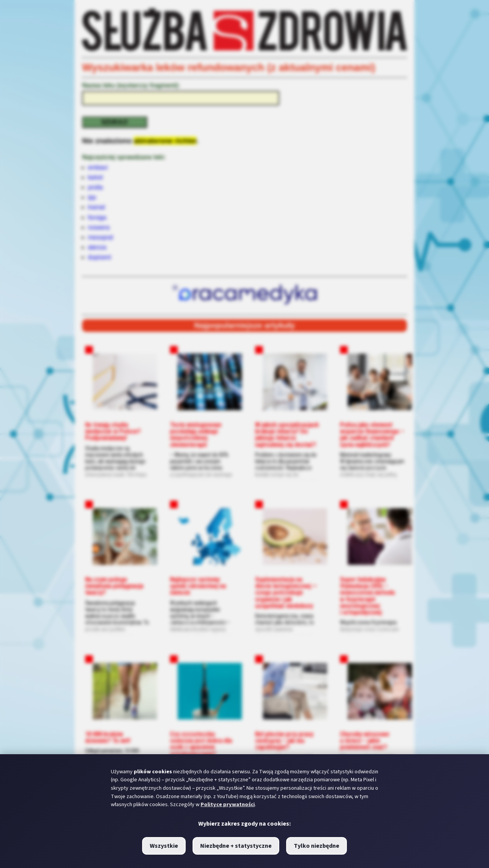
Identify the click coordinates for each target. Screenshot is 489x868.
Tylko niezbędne (317, 846)
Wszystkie (164, 846)
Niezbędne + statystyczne (236, 846)
